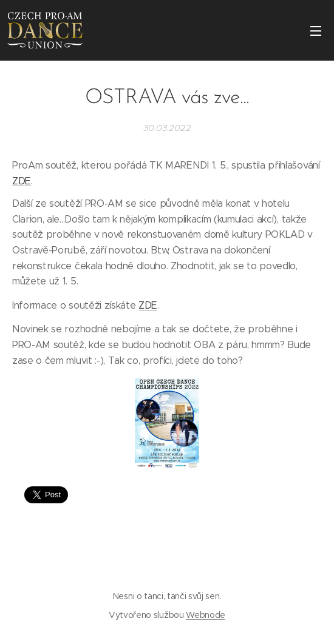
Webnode (206, 615)
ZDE (22, 180)
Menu (316, 31)
